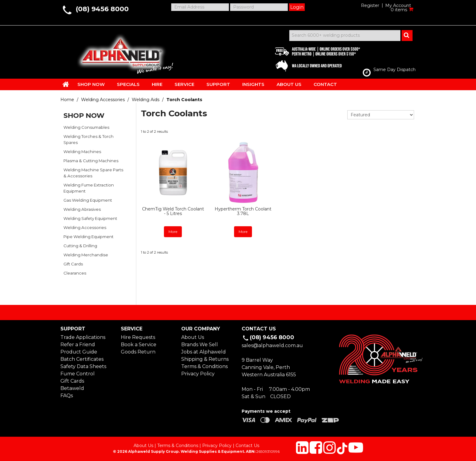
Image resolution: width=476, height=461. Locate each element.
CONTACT (325, 84)
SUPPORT (218, 84)
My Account (398, 5)
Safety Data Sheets (83, 366)
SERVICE (184, 84)
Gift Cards (73, 264)
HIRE (157, 84)
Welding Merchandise (86, 255)
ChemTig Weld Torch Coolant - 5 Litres (173, 211)
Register (370, 5)
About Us (193, 337)
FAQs (67, 396)
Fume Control (78, 374)
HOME (66, 84)
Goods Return (138, 352)
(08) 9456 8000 (102, 9)
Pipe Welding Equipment (88, 237)
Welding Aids (146, 100)
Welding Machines (82, 152)
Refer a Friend (78, 345)
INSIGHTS (253, 84)
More (173, 232)
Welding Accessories (103, 100)
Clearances (75, 273)
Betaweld (72, 388)
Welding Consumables (86, 127)
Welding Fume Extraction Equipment (89, 188)
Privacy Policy (198, 374)
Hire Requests (138, 337)
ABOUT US (289, 84)
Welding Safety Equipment (90, 218)
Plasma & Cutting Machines (91, 161)
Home (67, 100)
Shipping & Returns (205, 359)
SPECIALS (128, 84)
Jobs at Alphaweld (204, 352)
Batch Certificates (82, 359)
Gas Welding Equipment (88, 200)
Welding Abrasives (82, 209)
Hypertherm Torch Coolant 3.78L (243, 211)
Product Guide (79, 352)
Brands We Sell (200, 345)
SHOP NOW (91, 84)
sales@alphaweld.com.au (272, 345)
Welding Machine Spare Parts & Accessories (93, 173)
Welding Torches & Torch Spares (88, 139)
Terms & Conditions (204, 366)
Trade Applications (83, 337)
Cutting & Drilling (80, 246)
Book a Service (139, 345)
